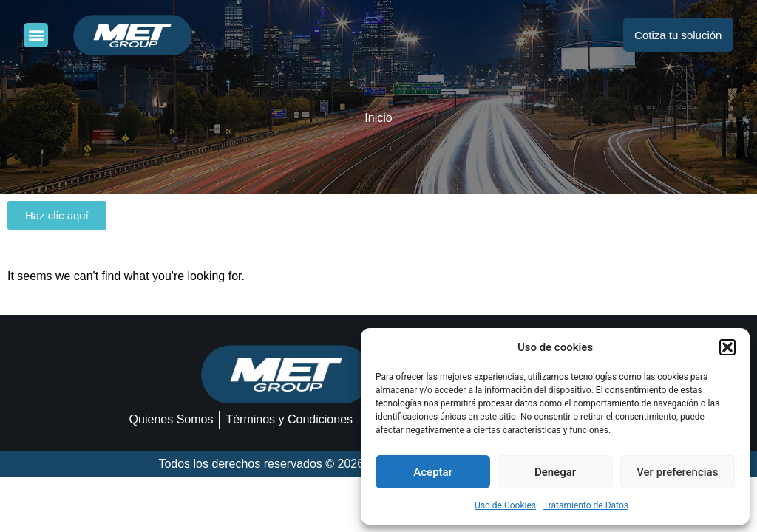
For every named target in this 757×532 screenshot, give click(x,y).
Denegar (555, 472)
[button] (727, 347)
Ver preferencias (677, 472)
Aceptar (433, 472)
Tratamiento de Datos (586, 505)
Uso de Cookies (505, 505)
